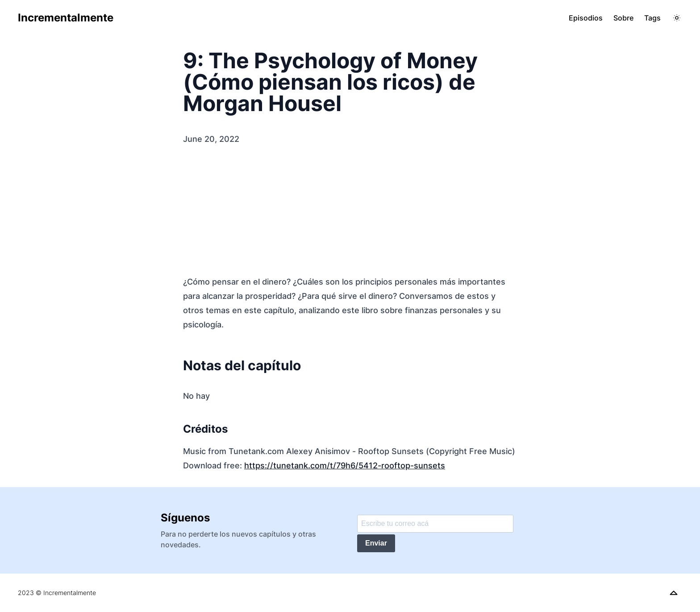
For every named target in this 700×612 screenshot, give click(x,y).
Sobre (623, 18)
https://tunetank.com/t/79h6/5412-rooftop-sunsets (345, 465)
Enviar (376, 543)
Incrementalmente (66, 18)
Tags (652, 18)
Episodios (586, 18)
